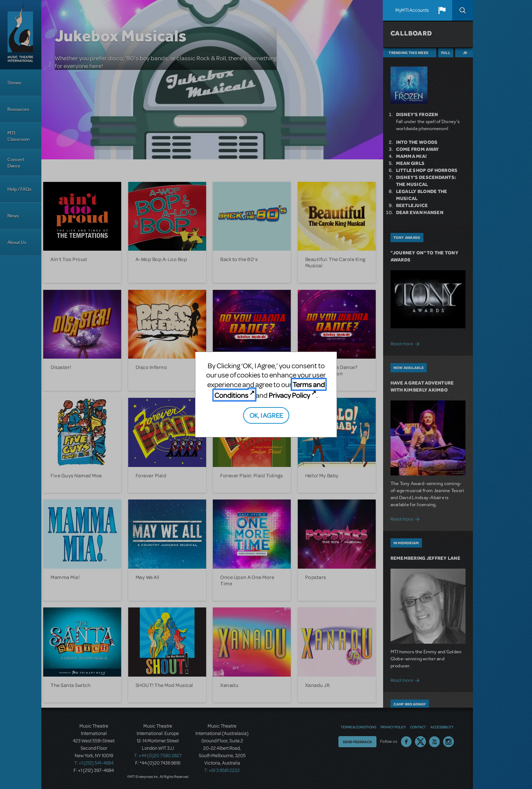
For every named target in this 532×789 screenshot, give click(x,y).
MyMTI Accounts (412, 10)
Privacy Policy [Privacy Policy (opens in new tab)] (289, 395)
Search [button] (463, 10)
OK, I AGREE (266, 415)
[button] (442, 10)
